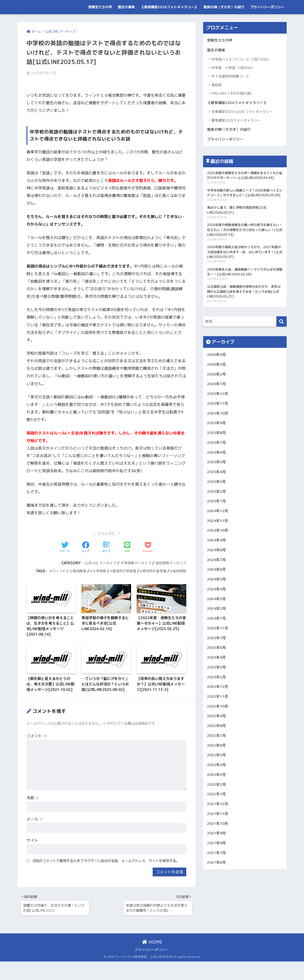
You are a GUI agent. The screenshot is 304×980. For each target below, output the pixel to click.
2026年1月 (217, 418)
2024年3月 (217, 642)
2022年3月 (217, 826)
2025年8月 (217, 469)
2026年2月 (217, 407)
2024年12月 (218, 550)
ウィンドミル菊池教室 (62, 578)
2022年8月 (217, 775)
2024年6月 (217, 612)
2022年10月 (218, 755)
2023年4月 (217, 704)
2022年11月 (218, 744)
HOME (152, 961)
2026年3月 (217, 397)
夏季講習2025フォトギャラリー (236, 136)
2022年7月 (217, 785)
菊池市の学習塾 (121, 578)
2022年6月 (217, 796)
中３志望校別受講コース (230, 91)
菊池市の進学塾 (152, 578)
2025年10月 (218, 448)
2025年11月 (218, 438)
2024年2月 (217, 653)
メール (35, 835)
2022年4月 (217, 816)
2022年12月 (218, 734)
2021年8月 (217, 898)
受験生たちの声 (100, 21)
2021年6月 (217, 918)
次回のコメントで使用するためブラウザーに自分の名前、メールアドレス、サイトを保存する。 (106, 877)
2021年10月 (218, 877)
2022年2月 (217, 837)
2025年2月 (217, 530)
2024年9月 (217, 581)
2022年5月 (217, 806)
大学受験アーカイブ (133, 570)
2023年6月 (217, 694)
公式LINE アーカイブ (95, 570)
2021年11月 (218, 867)
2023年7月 (217, 683)
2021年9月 (217, 888)
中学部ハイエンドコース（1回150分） (241, 74)
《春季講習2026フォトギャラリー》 (169, 21)
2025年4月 (217, 510)
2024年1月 (217, 663)
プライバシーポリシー (267, 21)
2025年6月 (217, 489)
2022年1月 (217, 847)
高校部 (216, 100)
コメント (37, 752)
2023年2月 (217, 724)
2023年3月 (217, 714)
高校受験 (179, 578)
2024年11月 (218, 561)
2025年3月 (217, 520)
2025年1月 (217, 540)
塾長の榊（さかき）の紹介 (224, 21)
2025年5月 (217, 499)
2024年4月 (217, 632)
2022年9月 (217, 765)
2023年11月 (218, 673)
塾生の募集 (126, 21)
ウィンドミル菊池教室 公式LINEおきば (68, 7)
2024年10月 (218, 571)
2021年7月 (217, 908)
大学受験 (94, 578)
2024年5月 (217, 622)
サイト (32, 856)
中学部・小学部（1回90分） (233, 83)
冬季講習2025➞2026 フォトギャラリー (242, 127)
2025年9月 (217, 459)
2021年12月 (218, 857)
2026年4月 (217, 387)
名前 (33, 814)
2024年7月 (217, 602)
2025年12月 (218, 428)
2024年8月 (217, 591)
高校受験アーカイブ (170, 570)
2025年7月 (217, 479)
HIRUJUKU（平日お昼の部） (233, 108)
